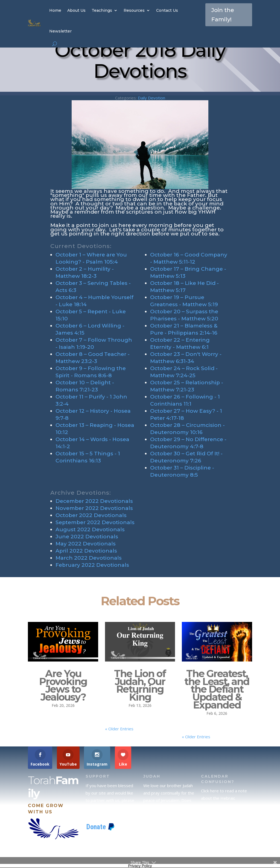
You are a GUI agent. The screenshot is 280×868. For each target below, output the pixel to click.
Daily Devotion (151, 98)
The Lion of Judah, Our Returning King (140, 685)
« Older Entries (119, 729)
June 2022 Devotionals (87, 537)
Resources (134, 10)
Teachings (102, 10)
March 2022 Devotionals (89, 558)
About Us (76, 10)
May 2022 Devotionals (86, 544)
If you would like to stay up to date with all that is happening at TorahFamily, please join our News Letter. (226, 845)
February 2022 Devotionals (92, 565)
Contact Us (167, 10)
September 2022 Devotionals (95, 522)
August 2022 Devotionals (90, 529)
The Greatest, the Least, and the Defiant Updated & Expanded (217, 689)
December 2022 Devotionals (94, 501)
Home (55, 10)
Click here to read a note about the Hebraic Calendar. (224, 798)
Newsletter (60, 31)
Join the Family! (223, 15)
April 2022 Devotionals (86, 551)
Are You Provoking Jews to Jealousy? (63, 685)
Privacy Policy (140, 866)
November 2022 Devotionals (94, 508)
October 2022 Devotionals (91, 515)
